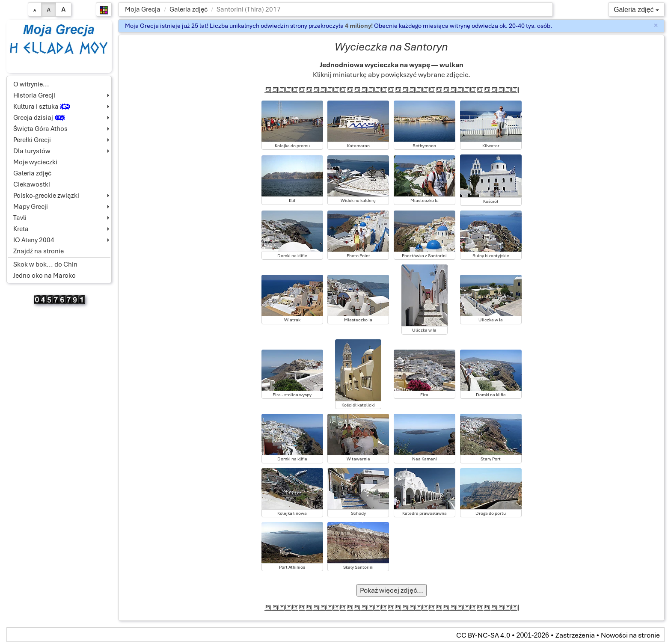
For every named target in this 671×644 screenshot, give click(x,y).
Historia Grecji (34, 95)
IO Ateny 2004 (34, 240)
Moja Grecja (143, 9)
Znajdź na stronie (39, 251)
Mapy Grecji (31, 207)
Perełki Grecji (32, 140)
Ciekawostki (32, 184)
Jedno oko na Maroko (45, 276)
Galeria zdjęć (189, 9)
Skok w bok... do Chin (45, 264)
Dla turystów (32, 151)
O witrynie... (31, 84)
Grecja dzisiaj (39, 118)
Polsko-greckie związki (46, 196)
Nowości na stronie (630, 635)
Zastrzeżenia (575, 635)
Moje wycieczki (35, 162)
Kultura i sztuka (42, 107)
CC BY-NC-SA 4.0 (483, 635)
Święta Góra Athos (40, 129)
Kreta (21, 229)
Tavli (20, 218)
